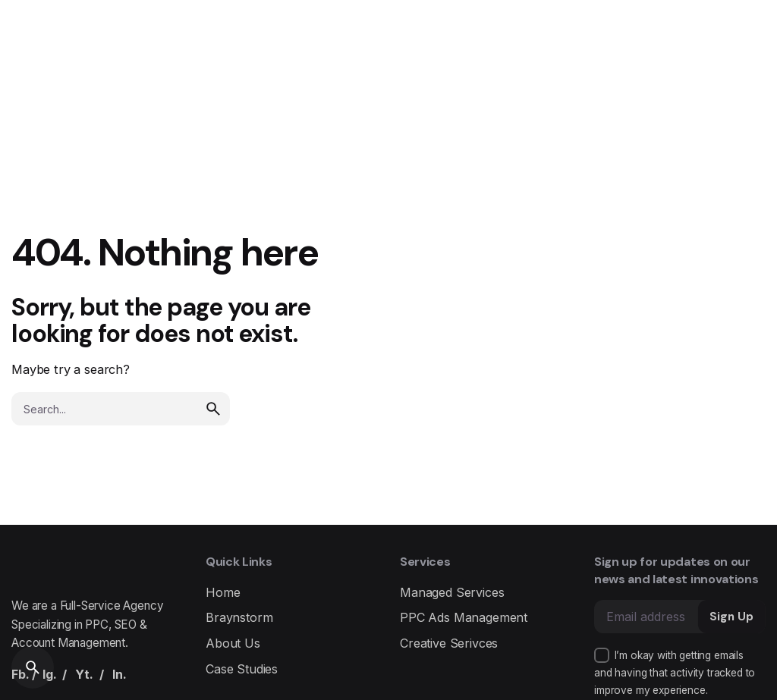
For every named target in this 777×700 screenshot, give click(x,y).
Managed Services (452, 592)
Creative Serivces (449, 643)
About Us (233, 643)
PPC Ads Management (464, 617)
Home (223, 592)
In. (120, 674)
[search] (213, 409)
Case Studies (242, 669)
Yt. (84, 674)
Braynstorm (239, 617)
